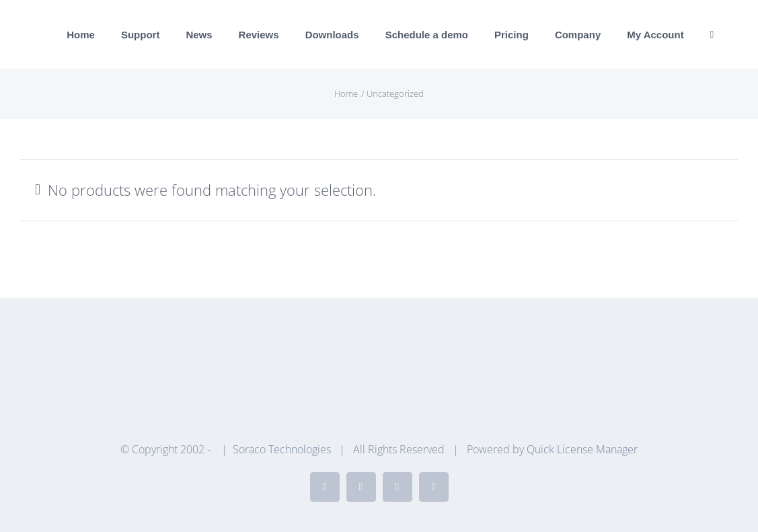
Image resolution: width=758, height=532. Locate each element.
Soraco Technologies (282, 449)
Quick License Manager (582, 449)
